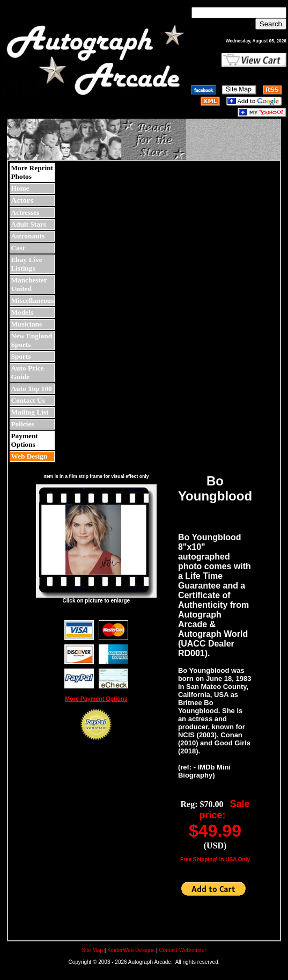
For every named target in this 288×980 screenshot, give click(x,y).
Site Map (92, 950)
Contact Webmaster (182, 950)
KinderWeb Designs (131, 950)
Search (271, 24)
